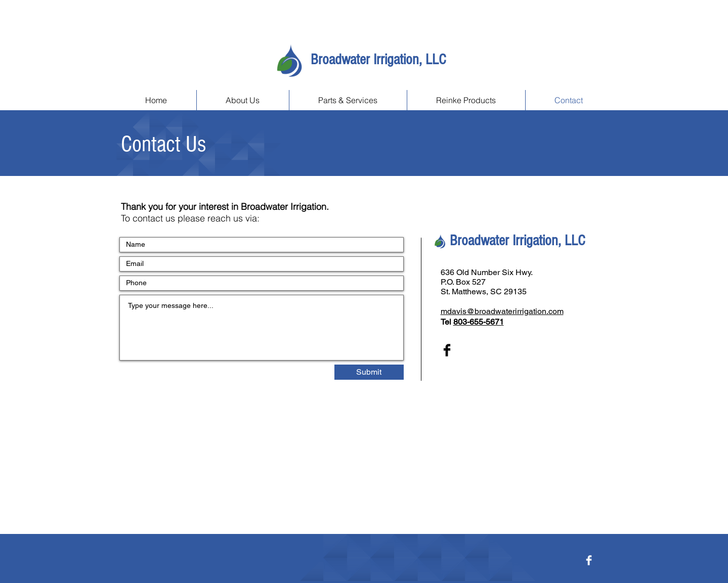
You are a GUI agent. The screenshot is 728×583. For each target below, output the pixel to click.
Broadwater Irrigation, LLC (378, 60)
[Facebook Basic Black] (447, 350)
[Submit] (369, 372)
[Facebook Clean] (589, 560)
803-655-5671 (479, 322)
